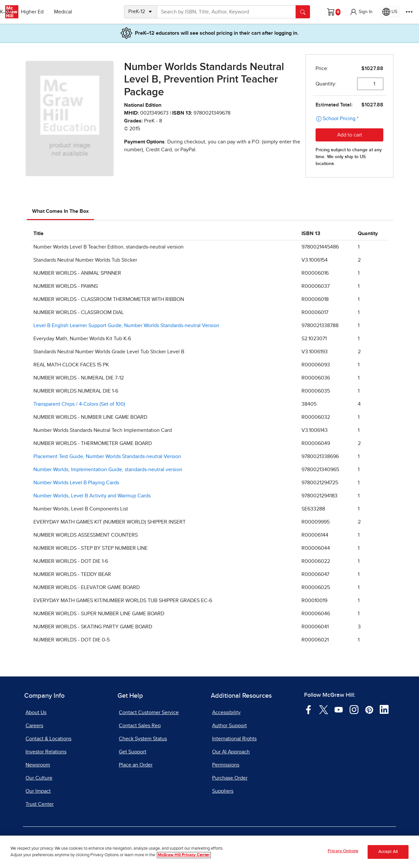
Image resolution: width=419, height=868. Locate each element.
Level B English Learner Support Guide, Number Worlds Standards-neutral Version (126, 325)
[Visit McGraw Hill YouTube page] (339, 709)
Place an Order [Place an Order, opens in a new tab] (136, 765)
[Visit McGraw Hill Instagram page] (354, 709)
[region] (209, 852)
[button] (361, 12)
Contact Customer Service (149, 712)
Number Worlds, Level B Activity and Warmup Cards (92, 496)
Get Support (133, 752)
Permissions (226, 765)
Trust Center (40, 804)
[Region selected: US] (390, 12)
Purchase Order (230, 778)
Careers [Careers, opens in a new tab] (34, 726)
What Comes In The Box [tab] (60, 211)
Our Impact (38, 791)
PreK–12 (35, 12)
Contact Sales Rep (140, 726)
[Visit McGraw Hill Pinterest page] (369, 709)
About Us (36, 712)
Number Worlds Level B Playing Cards (76, 483)
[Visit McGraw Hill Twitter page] (324, 709)
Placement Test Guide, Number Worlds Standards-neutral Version (107, 456)
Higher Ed (66, 12)
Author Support (229, 726)
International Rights (234, 739)
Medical (97, 12)
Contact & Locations (48, 739)
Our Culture (39, 778)
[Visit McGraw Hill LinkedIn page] (384, 709)
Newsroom (38, 765)
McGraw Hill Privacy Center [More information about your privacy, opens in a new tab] (184, 855)
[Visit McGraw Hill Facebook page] (309, 709)
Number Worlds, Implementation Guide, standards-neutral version (108, 470)
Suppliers (223, 791)
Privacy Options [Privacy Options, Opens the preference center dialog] (343, 851)
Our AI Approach (231, 752)
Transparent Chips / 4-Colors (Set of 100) (79, 404)
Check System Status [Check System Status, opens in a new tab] (143, 739)
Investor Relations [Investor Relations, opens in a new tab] (46, 752)
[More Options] (409, 12)
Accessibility (226, 712)
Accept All (388, 852)
